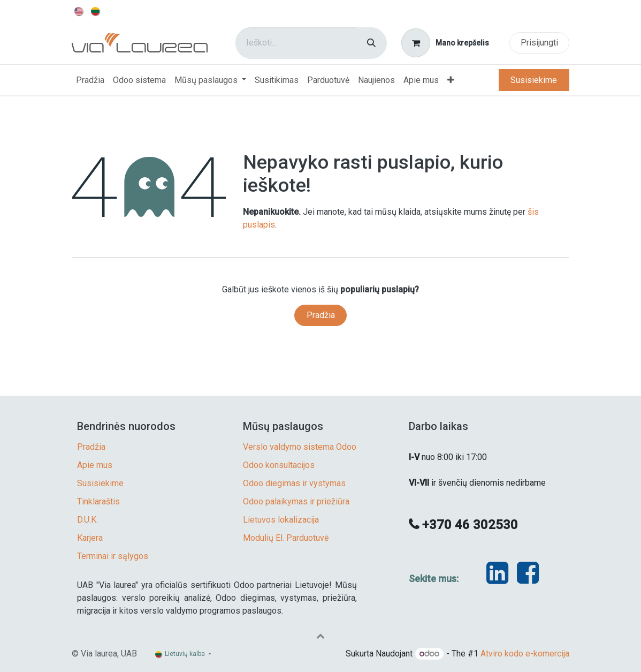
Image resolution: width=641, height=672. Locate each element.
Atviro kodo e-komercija (525, 654)
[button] (320, 636)
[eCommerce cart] (445, 43)
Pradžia (321, 315)
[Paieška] (371, 43)
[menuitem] (79, 11)
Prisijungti (539, 43)
